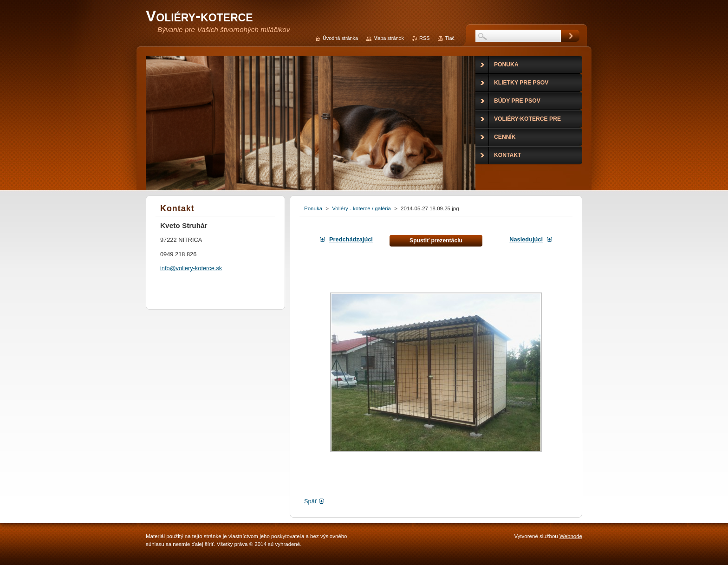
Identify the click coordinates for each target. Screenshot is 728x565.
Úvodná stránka (340, 38)
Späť (311, 501)
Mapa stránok (389, 38)
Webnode (571, 536)
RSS (424, 38)
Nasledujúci (526, 239)
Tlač (450, 38)
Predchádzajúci (351, 239)
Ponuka (313, 208)
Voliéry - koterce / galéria (361, 208)
